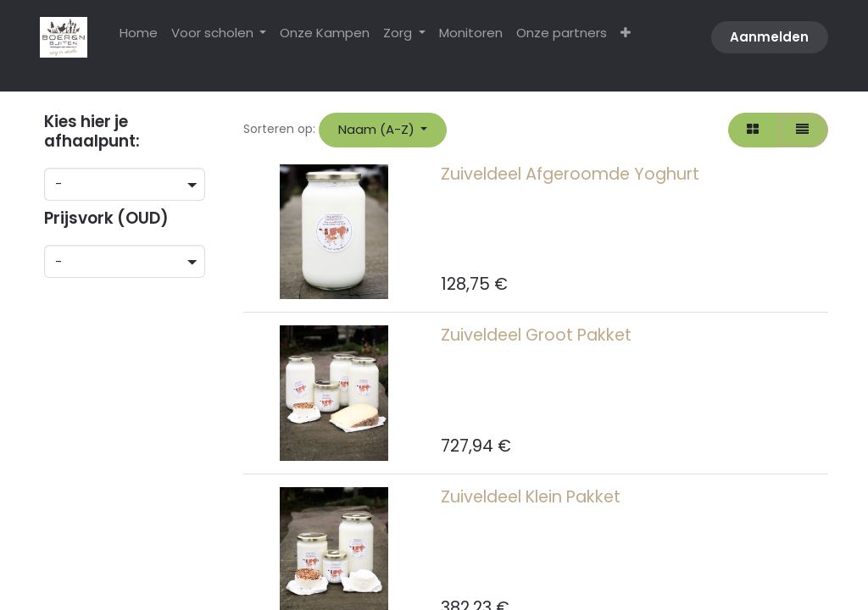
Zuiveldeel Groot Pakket (536, 335)
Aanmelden (769, 37)
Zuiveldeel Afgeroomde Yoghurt (570, 174)
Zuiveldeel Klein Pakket (531, 497)
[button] (383, 130)
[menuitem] (139, 33)
